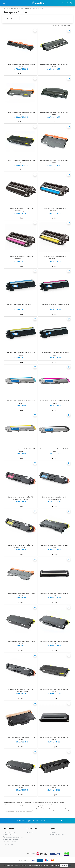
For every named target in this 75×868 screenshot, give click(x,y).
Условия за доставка (10, 835)
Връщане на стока (9, 842)
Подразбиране (65, 25)
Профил (53, 832)
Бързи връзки (8, 844)
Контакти (30, 832)
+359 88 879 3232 (41, 821)
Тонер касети (27, 8)
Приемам (64, 865)
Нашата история (9, 832)
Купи (21, 74)
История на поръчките (58, 835)
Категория (11, 18)
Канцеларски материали (15, 8)
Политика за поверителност (13, 837)
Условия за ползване (10, 839)
